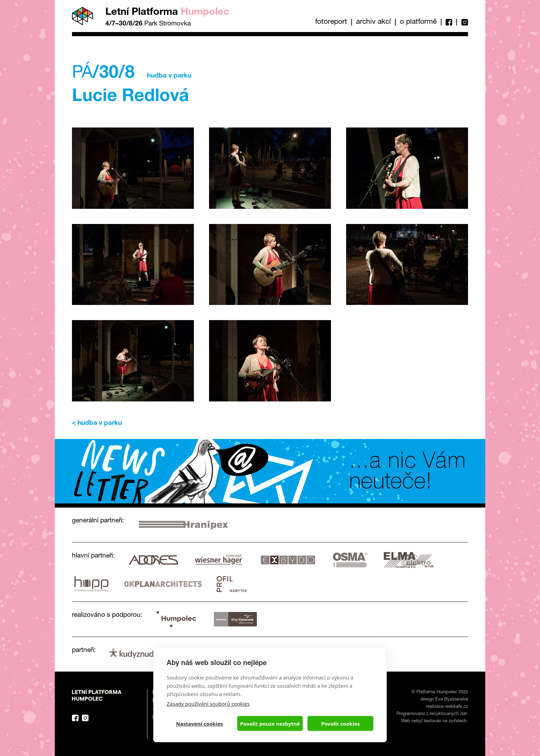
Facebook (449, 22)
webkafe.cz (456, 707)
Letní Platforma (167, 13)
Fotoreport (331, 22)
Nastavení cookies (200, 724)
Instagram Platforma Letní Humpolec (85, 718)
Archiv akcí (373, 22)
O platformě (418, 22)
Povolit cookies (340, 724)
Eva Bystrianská (452, 700)
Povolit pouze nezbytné (270, 724)
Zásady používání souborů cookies (208, 704)
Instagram (462, 22)
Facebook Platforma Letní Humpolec (75, 718)
